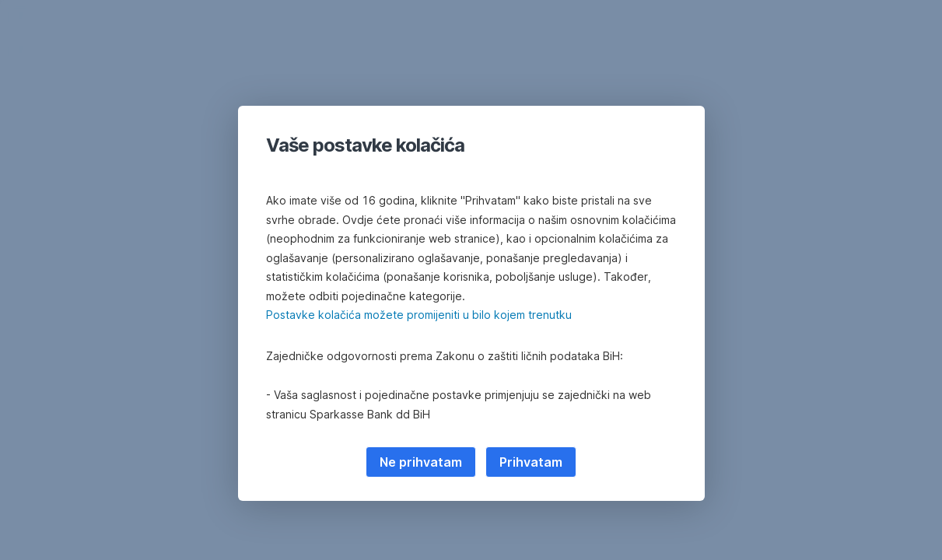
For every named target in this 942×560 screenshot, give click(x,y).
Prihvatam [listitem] (531, 462)
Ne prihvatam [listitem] (421, 462)
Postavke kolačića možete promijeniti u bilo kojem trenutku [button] (419, 315)
